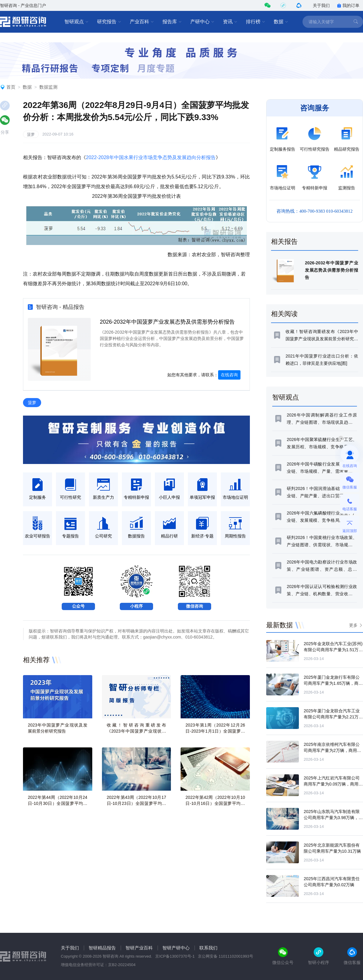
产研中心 (202, 22)
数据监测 (48, 87)
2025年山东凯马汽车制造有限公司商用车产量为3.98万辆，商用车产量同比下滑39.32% (333, 818)
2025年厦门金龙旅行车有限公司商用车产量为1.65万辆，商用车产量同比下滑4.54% (333, 683)
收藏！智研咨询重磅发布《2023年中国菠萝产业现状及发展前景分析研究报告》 (137, 731)
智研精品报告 (102, 948)
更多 (353, 625)
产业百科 (142, 22)
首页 (11, 87)
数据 (281, 22)
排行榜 (256, 22)
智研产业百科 (139, 948)
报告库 (172, 22)
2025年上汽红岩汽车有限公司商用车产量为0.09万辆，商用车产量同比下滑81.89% (333, 784)
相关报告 (284, 242)
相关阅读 (284, 314)
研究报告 (109, 22)
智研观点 (77, 22)
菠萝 (31, 134)
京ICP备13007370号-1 (175, 956)
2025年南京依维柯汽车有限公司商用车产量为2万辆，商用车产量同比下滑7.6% (332, 750)
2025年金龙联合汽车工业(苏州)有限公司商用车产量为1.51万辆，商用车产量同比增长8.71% (333, 650)
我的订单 (348, 5)
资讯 (230, 22)
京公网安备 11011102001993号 (226, 956)
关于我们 (321, 5)
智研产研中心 (176, 948)
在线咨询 (229, 375)
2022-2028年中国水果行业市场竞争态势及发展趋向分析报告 (151, 157)
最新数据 (280, 625)
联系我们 (208, 948)
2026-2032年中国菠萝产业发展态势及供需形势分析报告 (167, 322)
